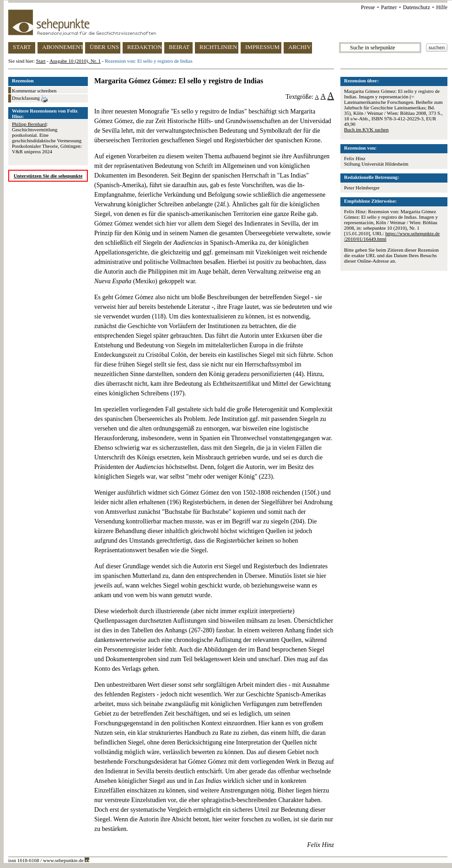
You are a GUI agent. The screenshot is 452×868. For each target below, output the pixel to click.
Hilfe (442, 7)
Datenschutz (417, 7)
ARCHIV (300, 47)
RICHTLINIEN (218, 47)
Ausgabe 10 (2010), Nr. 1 (75, 61)
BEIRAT (179, 47)
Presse (368, 7)
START (22, 47)
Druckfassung (30, 99)
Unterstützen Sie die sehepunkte (48, 176)
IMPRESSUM (262, 47)
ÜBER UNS (104, 47)
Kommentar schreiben (34, 91)
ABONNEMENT (62, 47)
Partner (389, 7)
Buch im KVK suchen (366, 129)
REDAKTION (145, 47)
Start (41, 61)
